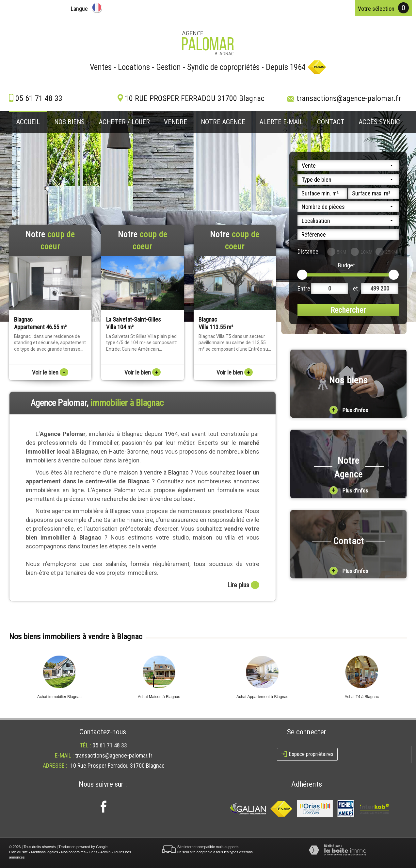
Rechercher (348, 310)
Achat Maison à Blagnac (159, 697)
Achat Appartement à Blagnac (262, 697)
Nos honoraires (73, 852)
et (355, 288)
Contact (331, 122)
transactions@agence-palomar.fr (349, 98)
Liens (93, 852)
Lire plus (243, 585)
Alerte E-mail (281, 122)
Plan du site (18, 852)
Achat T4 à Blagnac (362, 697)
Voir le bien (50, 372)
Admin (105, 852)
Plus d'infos (349, 410)
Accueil (28, 122)
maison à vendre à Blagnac (154, 472)
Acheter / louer (124, 122)
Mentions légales (45, 852)
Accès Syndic (379, 122)
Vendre (176, 122)
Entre (304, 288)
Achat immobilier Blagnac (59, 697)
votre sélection (376, 9)
